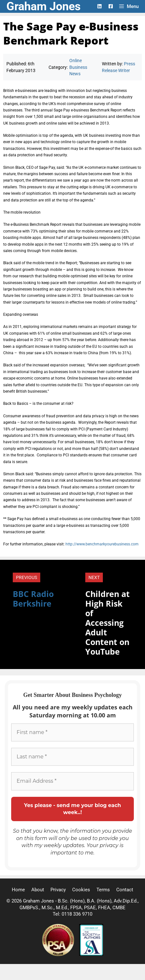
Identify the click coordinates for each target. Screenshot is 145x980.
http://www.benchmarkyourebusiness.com (102, 544)
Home (18, 890)
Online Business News (78, 67)
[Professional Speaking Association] (59, 954)
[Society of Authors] (91, 954)
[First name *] (72, 732)
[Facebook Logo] (111, 6)
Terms (103, 890)
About (38, 890)
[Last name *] (72, 757)
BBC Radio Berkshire (33, 599)
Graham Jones (44, 6)
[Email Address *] (72, 781)
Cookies (81, 890)
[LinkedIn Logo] (99, 6)
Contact (125, 890)
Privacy (58, 890)
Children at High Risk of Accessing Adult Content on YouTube (107, 623)
